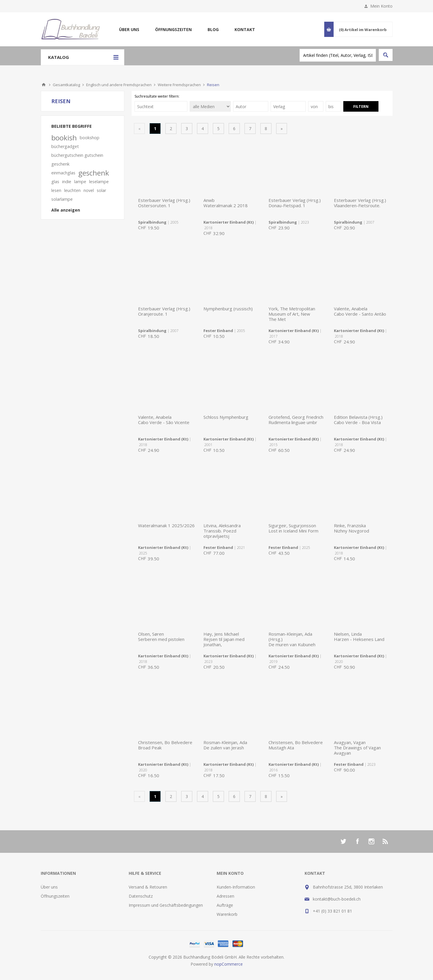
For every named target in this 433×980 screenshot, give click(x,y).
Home (44, 85)
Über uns (129, 29)
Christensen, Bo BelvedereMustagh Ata (296, 745)
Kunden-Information (236, 887)
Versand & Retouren (148, 887)
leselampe (99, 182)
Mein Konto (381, 6)
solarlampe (62, 199)
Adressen (225, 896)
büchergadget (65, 146)
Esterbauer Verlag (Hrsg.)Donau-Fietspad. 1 (295, 203)
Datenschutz (141, 896)
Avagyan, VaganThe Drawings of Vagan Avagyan (357, 748)
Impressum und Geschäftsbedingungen (166, 905)
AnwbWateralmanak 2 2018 (226, 203)
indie (67, 182)
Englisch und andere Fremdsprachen (119, 85)
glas (55, 182)
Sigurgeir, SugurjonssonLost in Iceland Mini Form (293, 528)
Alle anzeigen (66, 210)
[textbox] (338, 55)
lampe (80, 182)
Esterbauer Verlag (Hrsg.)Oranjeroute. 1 (164, 311)
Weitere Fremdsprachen (179, 85)
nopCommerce (229, 964)
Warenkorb (227, 914)
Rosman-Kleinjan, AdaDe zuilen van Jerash (225, 745)
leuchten (72, 190)
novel (89, 190)
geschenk (94, 173)
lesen (56, 190)
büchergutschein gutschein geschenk (77, 160)
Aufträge (225, 905)
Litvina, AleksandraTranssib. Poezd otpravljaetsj (222, 531)
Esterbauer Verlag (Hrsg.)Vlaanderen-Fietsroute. (360, 203)
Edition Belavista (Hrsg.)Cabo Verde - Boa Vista (358, 420)
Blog (213, 29)
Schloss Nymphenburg (226, 417)
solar (101, 190)
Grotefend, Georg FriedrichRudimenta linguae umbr (296, 420)
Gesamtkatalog (66, 85)
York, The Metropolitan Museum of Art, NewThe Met (292, 314)
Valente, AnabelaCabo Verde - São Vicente (164, 420)
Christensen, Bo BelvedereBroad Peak (165, 745)
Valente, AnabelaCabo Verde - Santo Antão (360, 311)
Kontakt (245, 29)
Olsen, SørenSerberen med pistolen (161, 637)
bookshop (90, 138)
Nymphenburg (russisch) (228, 309)
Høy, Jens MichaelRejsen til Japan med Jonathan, (224, 639)
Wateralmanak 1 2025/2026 (166, 525)
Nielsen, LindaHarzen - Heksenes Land (359, 637)
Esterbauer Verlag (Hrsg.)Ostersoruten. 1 (164, 203)
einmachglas (63, 173)
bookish (64, 138)
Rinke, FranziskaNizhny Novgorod (352, 528)
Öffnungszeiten (173, 29)
